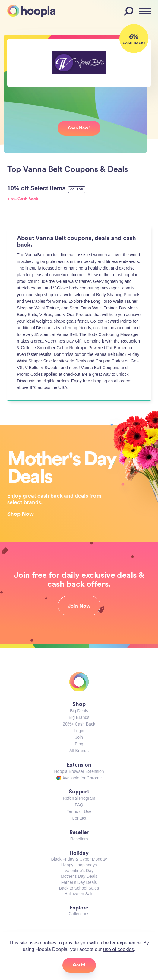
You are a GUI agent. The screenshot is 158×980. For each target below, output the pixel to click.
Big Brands (79, 717)
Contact (79, 818)
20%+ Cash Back (79, 724)
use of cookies (118, 949)
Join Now (79, 606)
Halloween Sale (79, 894)
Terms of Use (79, 811)
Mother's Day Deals (79, 876)
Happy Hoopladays (79, 865)
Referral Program (79, 798)
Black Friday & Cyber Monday (79, 859)
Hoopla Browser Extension (79, 771)
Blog (79, 744)
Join (79, 737)
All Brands (79, 751)
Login (79, 731)
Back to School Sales (79, 888)
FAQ (79, 805)
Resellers (79, 839)
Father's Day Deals (79, 882)
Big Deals (79, 711)
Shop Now (21, 514)
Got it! (79, 965)
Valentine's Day (79, 871)
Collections (79, 914)
